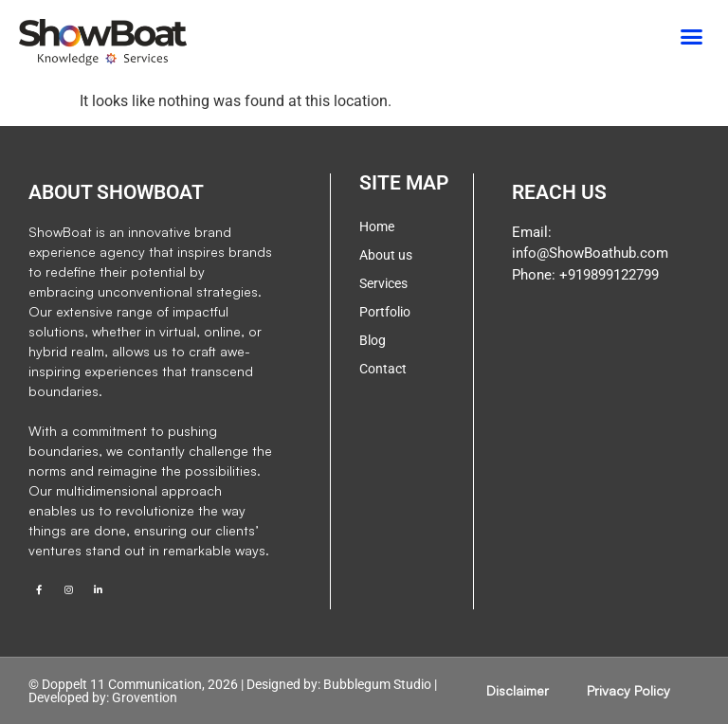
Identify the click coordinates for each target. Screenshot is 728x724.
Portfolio (385, 312)
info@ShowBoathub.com (590, 253)
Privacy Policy (628, 690)
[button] (692, 37)
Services (383, 283)
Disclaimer (518, 690)
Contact (383, 369)
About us (386, 255)
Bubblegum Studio (377, 684)
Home (377, 226)
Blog (373, 340)
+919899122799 (607, 275)
